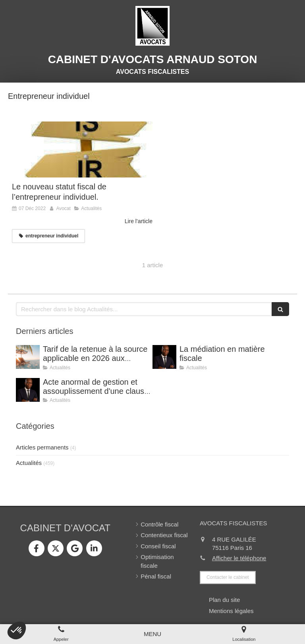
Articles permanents (42, 447)
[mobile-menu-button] (152, 634)
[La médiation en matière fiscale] (164, 357)
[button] (17, 631)
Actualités (29, 463)
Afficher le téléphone (239, 558)
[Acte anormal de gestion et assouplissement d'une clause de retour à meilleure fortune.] (28, 390)
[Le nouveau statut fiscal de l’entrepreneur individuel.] (82, 150)
